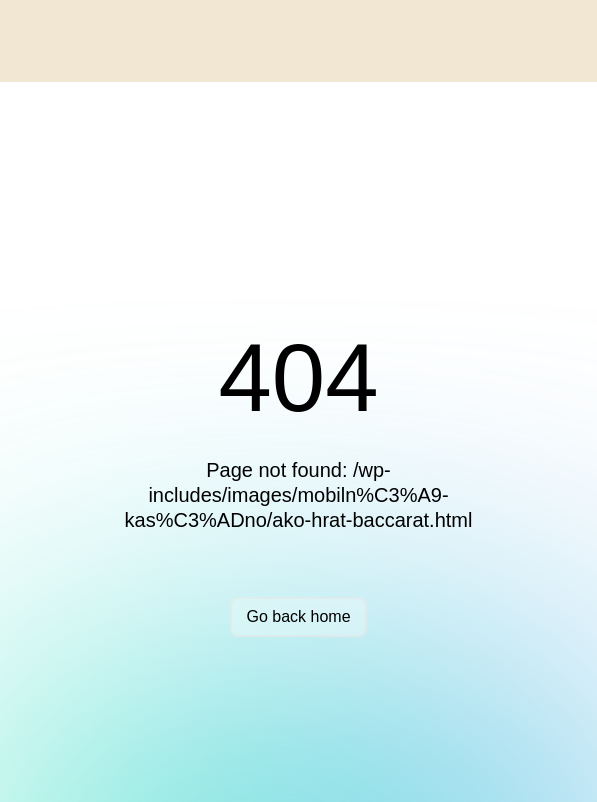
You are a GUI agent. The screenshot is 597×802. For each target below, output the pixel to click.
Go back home (298, 616)
